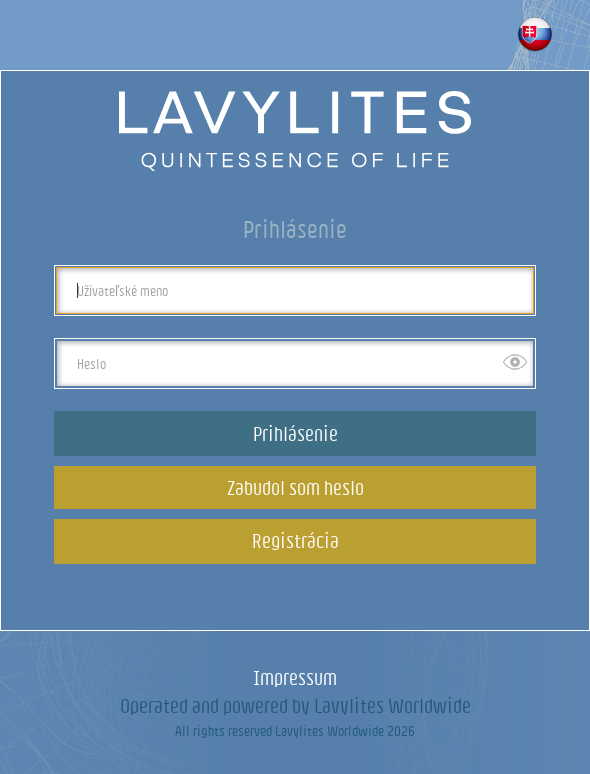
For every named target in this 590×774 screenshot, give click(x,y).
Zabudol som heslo (295, 487)
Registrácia (295, 540)
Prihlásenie (295, 433)
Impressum (295, 677)
